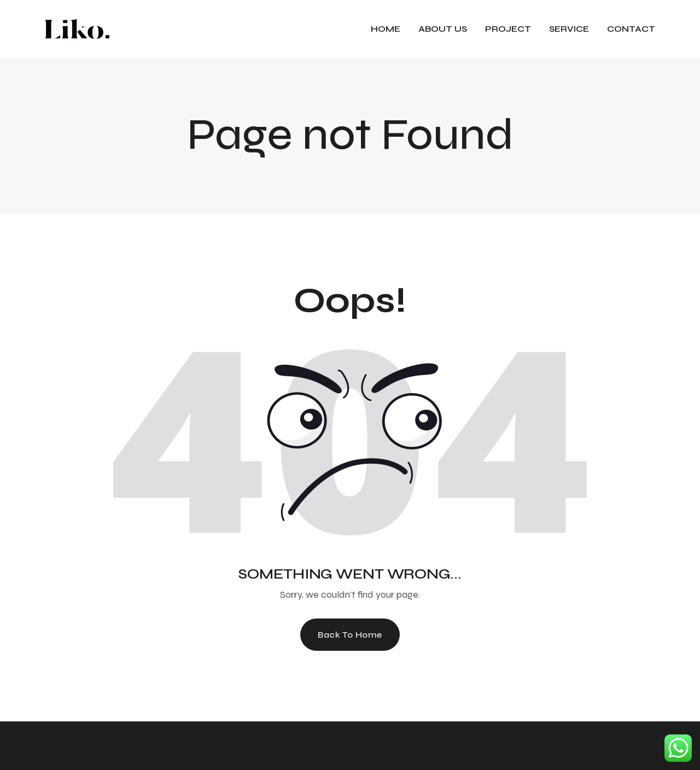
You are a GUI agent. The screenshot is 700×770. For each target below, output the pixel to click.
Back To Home (350, 635)
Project (508, 29)
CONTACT (631, 29)
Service (569, 29)
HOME (386, 29)
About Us (443, 29)
